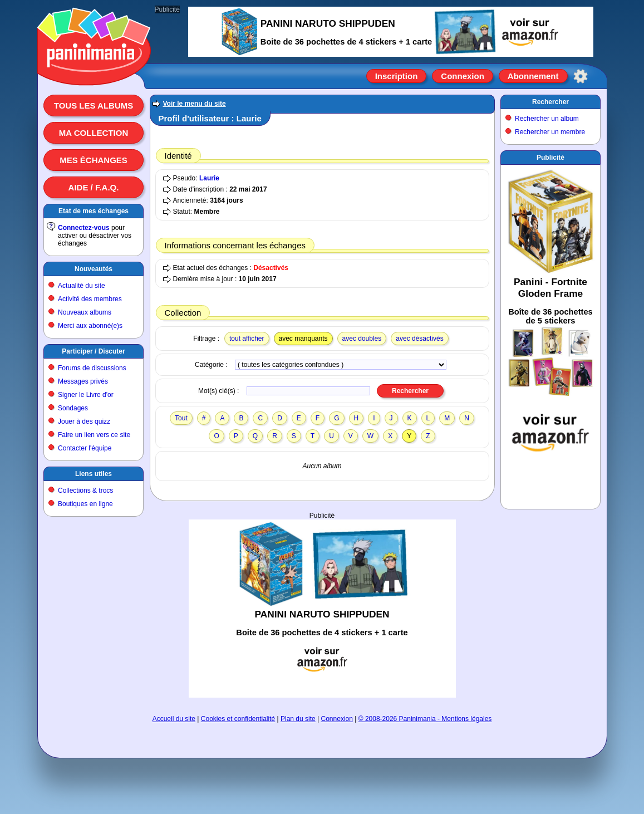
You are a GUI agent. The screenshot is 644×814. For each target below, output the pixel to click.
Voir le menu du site (195, 104)
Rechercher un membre (550, 132)
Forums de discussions (92, 368)
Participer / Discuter (93, 351)
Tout (181, 418)
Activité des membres (90, 299)
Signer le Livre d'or (86, 395)
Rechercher (550, 102)
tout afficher (247, 339)
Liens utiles (94, 474)
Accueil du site (174, 719)
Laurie (209, 178)
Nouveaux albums (85, 312)
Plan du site (298, 719)
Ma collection (94, 133)
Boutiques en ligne (85, 504)
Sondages (73, 408)
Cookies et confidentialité (238, 719)
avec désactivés (419, 339)
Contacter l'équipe (85, 448)
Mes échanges (94, 160)
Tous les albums (94, 106)
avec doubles (362, 339)
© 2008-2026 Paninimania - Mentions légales (425, 719)
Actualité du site (82, 286)
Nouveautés (94, 269)
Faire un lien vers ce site (94, 435)
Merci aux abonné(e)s (90, 326)
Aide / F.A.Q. (94, 187)
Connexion (463, 76)
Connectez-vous (84, 228)
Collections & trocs (85, 491)
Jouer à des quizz (84, 421)
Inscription (397, 76)
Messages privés (83, 381)
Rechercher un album (547, 119)
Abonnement (533, 76)
